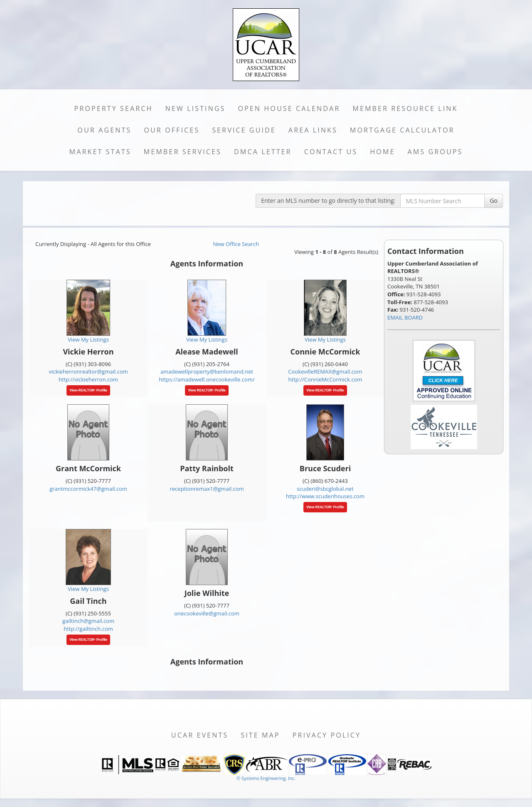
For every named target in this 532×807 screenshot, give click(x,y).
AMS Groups (435, 152)
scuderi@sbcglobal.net (325, 489)
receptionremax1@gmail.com (207, 489)
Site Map (260, 735)
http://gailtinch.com (88, 629)
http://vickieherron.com (88, 379)
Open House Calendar (289, 108)
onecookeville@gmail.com (207, 613)
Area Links (313, 130)
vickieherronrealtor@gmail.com (88, 372)
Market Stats (100, 152)
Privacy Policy (327, 735)
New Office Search (236, 244)
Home (382, 152)
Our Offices (172, 130)
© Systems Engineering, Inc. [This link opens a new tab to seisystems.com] (266, 778)
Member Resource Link (405, 108)
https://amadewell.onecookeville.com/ (207, 379)
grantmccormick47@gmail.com (88, 489)
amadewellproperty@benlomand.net (207, 372)
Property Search (114, 108)
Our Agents (104, 130)
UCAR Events (200, 735)
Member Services (183, 152)
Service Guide (244, 130)
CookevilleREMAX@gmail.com (325, 372)
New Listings (196, 108)
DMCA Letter (263, 152)
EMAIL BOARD (405, 317)
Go (494, 201)
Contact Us (331, 152)
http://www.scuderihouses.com (325, 496)
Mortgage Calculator (402, 130)
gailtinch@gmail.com (88, 621)
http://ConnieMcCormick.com (325, 379)
